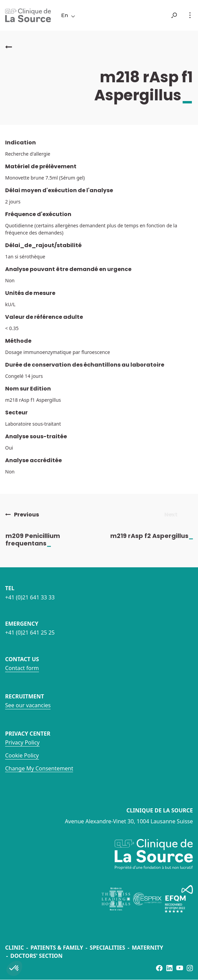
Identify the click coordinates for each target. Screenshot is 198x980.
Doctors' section (36, 956)
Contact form (22, 668)
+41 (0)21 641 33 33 (30, 597)
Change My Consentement (39, 768)
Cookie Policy (22, 755)
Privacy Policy (22, 742)
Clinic (15, 948)
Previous (22, 515)
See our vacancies (28, 705)
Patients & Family (57, 948)
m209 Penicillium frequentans (39, 539)
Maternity (147, 948)
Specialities (108, 948)
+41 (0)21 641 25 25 (30, 633)
